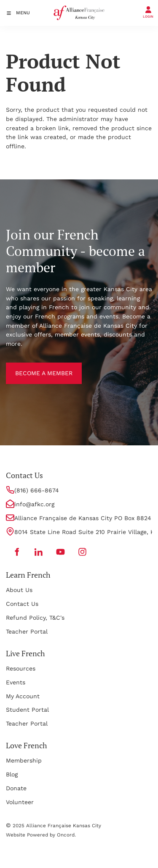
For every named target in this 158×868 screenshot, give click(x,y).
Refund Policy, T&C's (35, 618)
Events (16, 682)
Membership (24, 760)
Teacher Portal (27, 631)
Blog (12, 774)
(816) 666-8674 (37, 490)
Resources (21, 668)
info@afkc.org (34, 504)
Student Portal (27, 710)
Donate (16, 788)
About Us (19, 590)
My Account (23, 696)
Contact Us (22, 604)
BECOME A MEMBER (35, 367)
